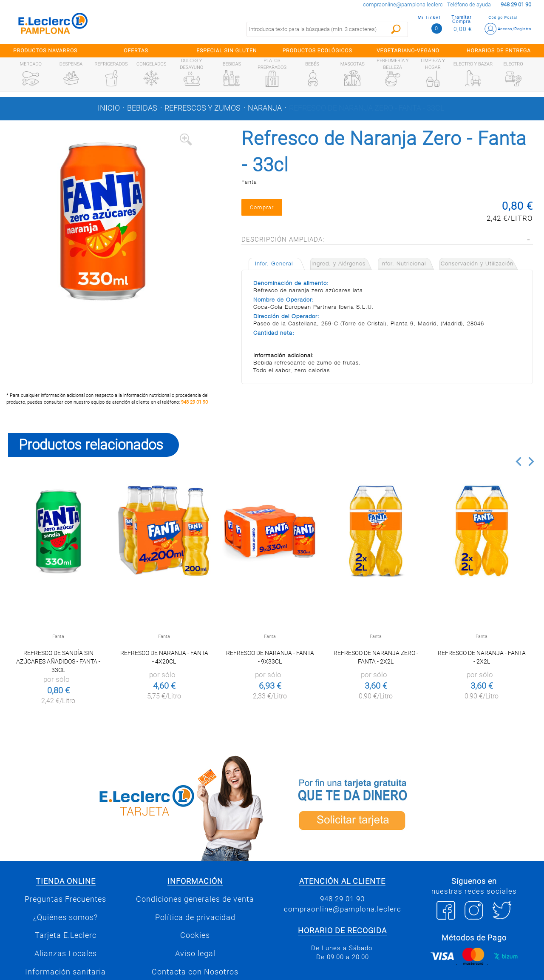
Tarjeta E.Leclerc (66, 935)
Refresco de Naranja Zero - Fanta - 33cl (367, 108)
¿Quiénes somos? (65, 917)
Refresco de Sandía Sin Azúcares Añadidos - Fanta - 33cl (58, 661)
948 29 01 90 (194, 402)
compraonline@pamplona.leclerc (403, 4)
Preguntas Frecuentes (65, 899)
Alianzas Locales (66, 954)
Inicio (109, 108)
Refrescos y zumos (203, 108)
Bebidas (142, 108)
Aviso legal (195, 954)
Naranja (265, 108)
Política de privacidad (195, 917)
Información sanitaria (65, 972)
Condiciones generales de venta (195, 899)
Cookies (195, 935)
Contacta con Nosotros (195, 972)
